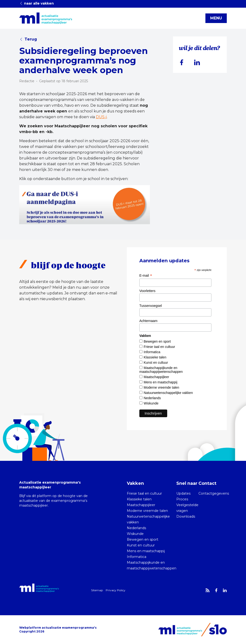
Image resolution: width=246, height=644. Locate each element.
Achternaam (148, 321)
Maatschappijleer (156, 377)
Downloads (186, 516)
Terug (28, 39)
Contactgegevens (214, 493)
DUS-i (101, 117)
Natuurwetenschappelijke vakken (168, 393)
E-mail (146, 275)
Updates (183, 493)
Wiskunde (151, 403)
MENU (216, 18)
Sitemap (97, 590)
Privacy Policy (116, 590)
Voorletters (147, 291)
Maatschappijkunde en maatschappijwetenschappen (161, 370)
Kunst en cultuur (156, 363)
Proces (182, 499)
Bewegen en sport (157, 341)
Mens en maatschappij (160, 382)
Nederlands (152, 398)
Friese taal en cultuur (159, 347)
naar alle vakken (37, 3)
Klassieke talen (155, 357)
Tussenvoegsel (151, 306)
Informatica (152, 352)
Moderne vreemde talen (161, 387)
